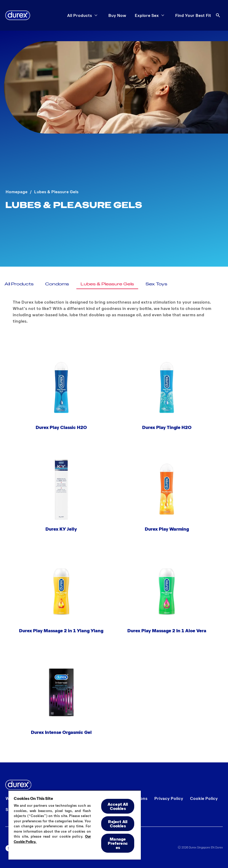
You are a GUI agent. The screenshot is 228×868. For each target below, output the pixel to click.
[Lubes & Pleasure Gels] (107, 284)
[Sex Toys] (156, 284)
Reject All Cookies (118, 824)
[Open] (218, 15)
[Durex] (18, 15)
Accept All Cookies (118, 806)
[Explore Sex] (147, 15)
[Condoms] (57, 284)
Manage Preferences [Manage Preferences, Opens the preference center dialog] (118, 843)
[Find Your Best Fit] (193, 15)
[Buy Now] (117, 15)
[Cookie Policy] (204, 798)
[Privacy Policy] (169, 798)
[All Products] (80, 15)
